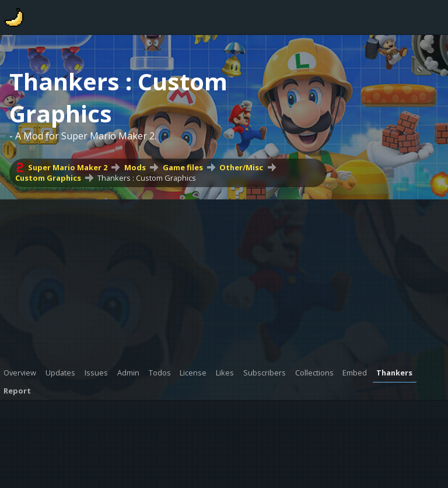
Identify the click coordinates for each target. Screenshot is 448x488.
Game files (183, 167)
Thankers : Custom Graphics (147, 178)
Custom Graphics (48, 178)
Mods (135, 167)
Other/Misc (241, 167)
